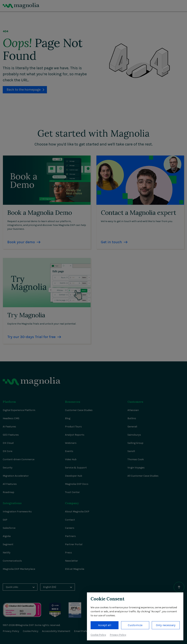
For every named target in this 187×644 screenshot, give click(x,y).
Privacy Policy (118, 635)
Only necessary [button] (166, 625)
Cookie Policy (98, 635)
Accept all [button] (105, 625)
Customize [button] (135, 625)
